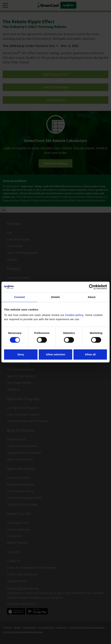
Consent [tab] (19, 297)
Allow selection (55, 354)
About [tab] (92, 297)
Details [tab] (56, 297)
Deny (21, 354)
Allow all (90, 354)
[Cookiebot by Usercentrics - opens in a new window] (92, 287)
